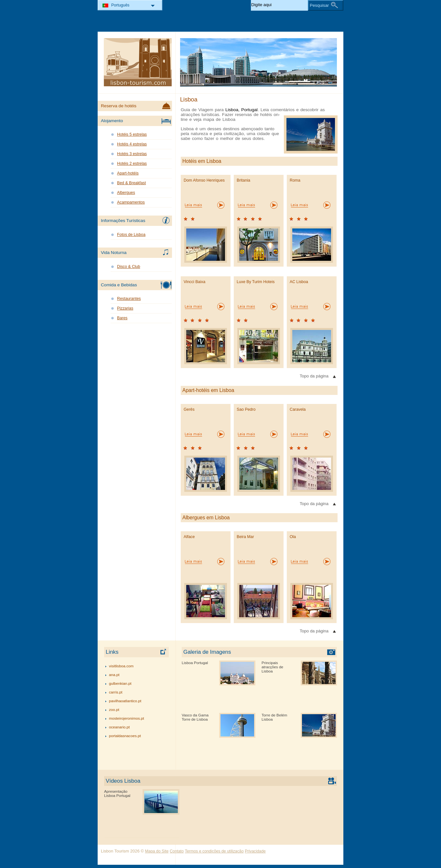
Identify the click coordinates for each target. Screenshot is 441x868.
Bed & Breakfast (131, 183)
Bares (122, 318)
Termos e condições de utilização (214, 851)
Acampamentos (131, 202)
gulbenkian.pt (120, 683)
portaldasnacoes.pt (125, 736)
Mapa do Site (157, 851)
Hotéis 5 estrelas (132, 134)
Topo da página (314, 376)
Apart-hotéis (128, 173)
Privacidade (255, 851)
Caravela (298, 409)
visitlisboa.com (121, 666)
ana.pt (114, 675)
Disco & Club (129, 267)
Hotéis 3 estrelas (132, 154)
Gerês (189, 409)
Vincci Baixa (194, 282)
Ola (293, 537)
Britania (243, 180)
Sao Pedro (246, 409)
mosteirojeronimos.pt (126, 718)
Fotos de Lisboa (131, 235)
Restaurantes (129, 299)
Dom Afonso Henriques (204, 180)
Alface (189, 537)
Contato (177, 851)
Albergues (126, 193)
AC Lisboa (299, 282)
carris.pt (116, 692)
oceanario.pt (119, 727)
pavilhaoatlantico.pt (125, 701)
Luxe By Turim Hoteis (256, 282)
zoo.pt (114, 709)
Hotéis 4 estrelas (132, 144)
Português (120, 5)
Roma (295, 180)
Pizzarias (125, 308)
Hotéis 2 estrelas (132, 164)
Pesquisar (319, 5)
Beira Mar (245, 537)
